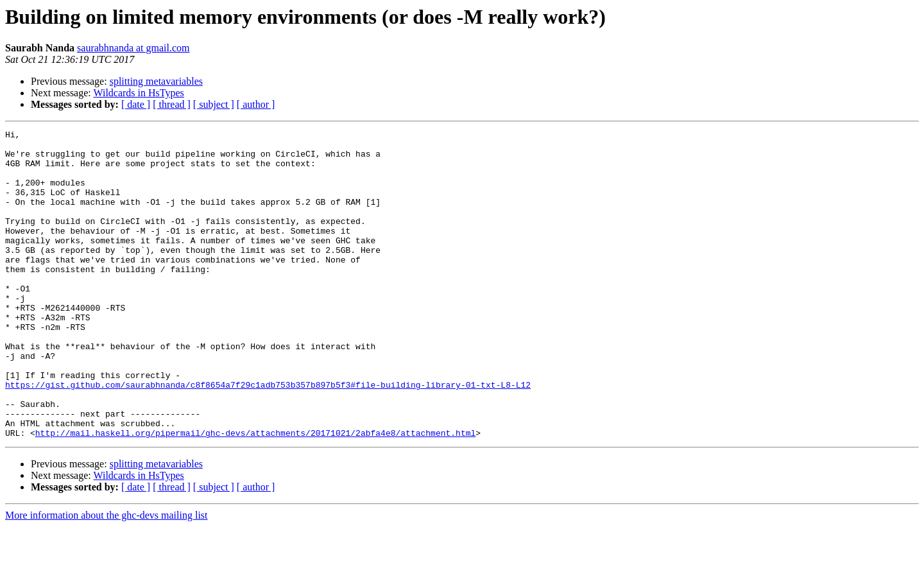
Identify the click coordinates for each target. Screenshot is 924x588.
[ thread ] (172, 104)
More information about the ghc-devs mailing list (107, 577)
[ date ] (136, 104)
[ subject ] (214, 104)
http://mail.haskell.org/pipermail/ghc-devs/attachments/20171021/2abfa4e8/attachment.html (255, 494)
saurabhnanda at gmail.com (133, 48)
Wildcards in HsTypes (138, 93)
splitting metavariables (156, 81)
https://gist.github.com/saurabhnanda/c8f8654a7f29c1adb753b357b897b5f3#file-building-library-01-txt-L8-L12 (268, 437)
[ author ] (256, 104)
